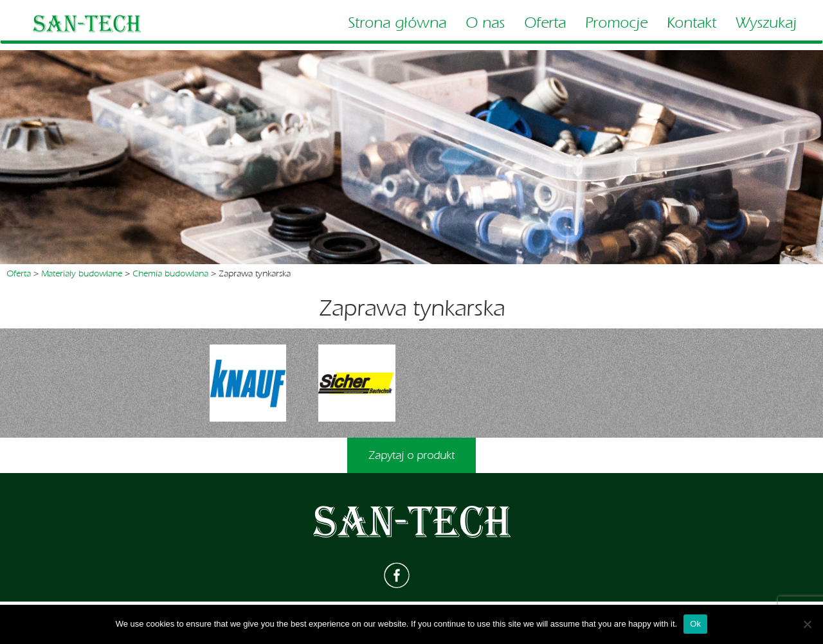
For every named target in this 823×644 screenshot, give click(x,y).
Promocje (616, 23)
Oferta (545, 23)
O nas (485, 23)
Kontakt (692, 23)
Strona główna (397, 23)
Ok (695, 624)
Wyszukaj (766, 23)
